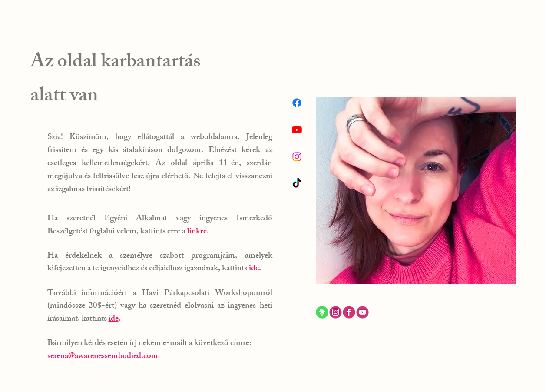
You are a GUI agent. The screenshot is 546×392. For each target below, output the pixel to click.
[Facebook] (297, 103)
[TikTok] (297, 184)
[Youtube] (297, 130)
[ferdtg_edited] (322, 312)
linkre (197, 232)
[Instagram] (297, 157)
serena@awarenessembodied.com (103, 357)
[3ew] (349, 312)
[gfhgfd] (336, 312)
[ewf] (362, 312)
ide (254, 269)
